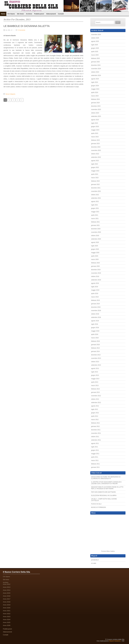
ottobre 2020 (95, 236)
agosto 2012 (95, 406)
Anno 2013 (7, 587)
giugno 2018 (95, 328)
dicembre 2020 (96, 229)
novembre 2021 (96, 191)
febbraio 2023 (95, 140)
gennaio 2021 (95, 225)
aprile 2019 (95, 294)
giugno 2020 (95, 249)
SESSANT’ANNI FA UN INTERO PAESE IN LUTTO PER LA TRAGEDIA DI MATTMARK (107, 488)
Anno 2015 (7, 593)
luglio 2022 (95, 164)
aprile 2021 (95, 215)
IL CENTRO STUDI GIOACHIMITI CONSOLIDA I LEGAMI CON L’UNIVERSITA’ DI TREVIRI (106, 483)
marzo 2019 (95, 297)
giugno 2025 (95, 48)
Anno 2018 (7, 602)
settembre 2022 (96, 157)
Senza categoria (10, 94)
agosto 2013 (95, 368)
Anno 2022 (7, 614)
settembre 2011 (96, 440)
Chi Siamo (11, 14)
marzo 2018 (95, 338)
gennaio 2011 (95, 467)
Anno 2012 (7, 584)
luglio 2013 (95, 372)
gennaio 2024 (95, 103)
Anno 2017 (7, 599)
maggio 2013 (95, 379)
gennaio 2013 (95, 392)
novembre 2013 (96, 358)
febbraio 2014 (95, 348)
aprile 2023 (95, 133)
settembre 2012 (96, 403)
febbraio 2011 (95, 464)
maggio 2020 (95, 253)
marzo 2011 (95, 460)
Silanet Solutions (115, 641)
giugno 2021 (95, 208)
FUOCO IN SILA (96, 504)
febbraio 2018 (95, 341)
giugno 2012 (95, 413)
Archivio (29, 14)
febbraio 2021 (95, 222)
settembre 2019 (96, 280)
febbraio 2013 (95, 389)
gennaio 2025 (95, 62)
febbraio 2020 (95, 263)
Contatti (61, 14)
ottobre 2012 (95, 399)
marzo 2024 (95, 96)
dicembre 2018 (96, 307)
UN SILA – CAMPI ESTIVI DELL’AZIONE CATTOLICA (104, 500)
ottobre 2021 (95, 195)
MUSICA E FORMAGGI (99, 507)
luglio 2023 (95, 123)
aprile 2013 (95, 382)
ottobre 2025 (95, 38)
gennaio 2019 (95, 304)
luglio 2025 (95, 45)
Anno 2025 (7, 622)
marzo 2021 (95, 219)
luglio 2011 (95, 447)
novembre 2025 (96, 35)
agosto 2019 (95, 283)
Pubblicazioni (39, 14)
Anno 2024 (7, 620)
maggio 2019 (95, 290)
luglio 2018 (95, 324)
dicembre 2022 (96, 147)
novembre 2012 (96, 396)
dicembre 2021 (96, 188)
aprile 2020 (95, 256)
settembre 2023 (96, 116)
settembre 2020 (96, 239)
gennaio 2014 (95, 351)
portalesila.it (95, 560)
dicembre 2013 (96, 355)
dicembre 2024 (96, 65)
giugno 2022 (95, 167)
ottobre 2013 (95, 362)
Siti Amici (20, 14)
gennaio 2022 (95, 184)
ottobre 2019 (95, 276)
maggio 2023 (95, 130)
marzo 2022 (95, 178)
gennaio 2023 (95, 144)
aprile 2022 (95, 174)
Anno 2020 (7, 608)
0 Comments (21, 30)
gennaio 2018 (95, 345)
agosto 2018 (95, 321)
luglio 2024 (95, 82)
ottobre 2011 (95, 437)
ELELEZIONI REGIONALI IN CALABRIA (104, 495)
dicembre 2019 (96, 270)
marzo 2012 (95, 420)
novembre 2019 (96, 273)
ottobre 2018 (95, 314)
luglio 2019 (95, 287)
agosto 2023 (95, 120)
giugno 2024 (95, 86)
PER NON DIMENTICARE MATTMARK (103, 492)
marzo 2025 (95, 55)
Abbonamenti (51, 14)
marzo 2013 (95, 386)
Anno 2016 (7, 596)
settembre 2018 (96, 317)
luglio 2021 (95, 205)
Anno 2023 (7, 617)
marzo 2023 (95, 137)
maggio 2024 (95, 89)
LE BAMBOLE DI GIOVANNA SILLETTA (27, 26)
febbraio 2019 (95, 300)
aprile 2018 (95, 334)
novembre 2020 (96, 232)
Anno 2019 (7, 605)
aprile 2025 (95, 52)
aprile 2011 (95, 457)
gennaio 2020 (95, 266)
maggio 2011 (95, 454)
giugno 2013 (95, 375)
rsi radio (94, 563)
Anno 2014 (7, 590)
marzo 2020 (95, 259)
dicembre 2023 (96, 106)
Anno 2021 (7, 611)
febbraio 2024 (95, 99)
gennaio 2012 (95, 426)
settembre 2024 (96, 75)
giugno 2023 (95, 127)
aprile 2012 (95, 416)
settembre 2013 (96, 365)
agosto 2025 (95, 41)
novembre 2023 (96, 110)
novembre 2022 (96, 150)
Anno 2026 (7, 625)
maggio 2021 (95, 212)
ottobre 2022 (95, 154)
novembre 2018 (96, 311)
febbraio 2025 (95, 58)
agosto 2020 (95, 242)
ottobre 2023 (95, 113)
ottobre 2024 (95, 72)
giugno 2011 (95, 450)
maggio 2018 (95, 331)
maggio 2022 (95, 171)
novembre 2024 (96, 69)
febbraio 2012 (95, 423)
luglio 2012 (95, 409)
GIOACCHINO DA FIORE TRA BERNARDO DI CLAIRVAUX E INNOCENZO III (106, 478)
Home (3, 14)
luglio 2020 (95, 246)
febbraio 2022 (95, 181)
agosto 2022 (95, 161)
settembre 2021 (96, 198)
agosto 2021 (95, 202)
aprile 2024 (95, 92)
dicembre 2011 (96, 430)
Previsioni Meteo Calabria (108, 551)
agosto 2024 (95, 79)
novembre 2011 (96, 433)
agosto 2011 (95, 443)
